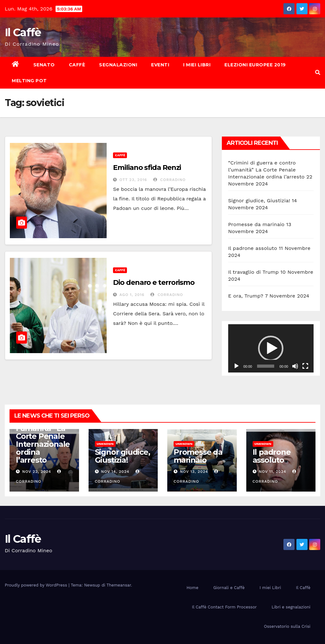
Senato (44, 65)
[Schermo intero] (305, 366)
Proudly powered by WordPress (37, 585)
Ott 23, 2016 (133, 180)
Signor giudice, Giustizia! (259, 201)
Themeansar (119, 585)
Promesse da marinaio (256, 224)
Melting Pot (29, 81)
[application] (271, 348)
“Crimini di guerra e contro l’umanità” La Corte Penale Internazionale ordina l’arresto (266, 170)
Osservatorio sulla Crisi (287, 626)
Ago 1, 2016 (132, 295)
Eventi (160, 65)
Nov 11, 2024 (272, 472)
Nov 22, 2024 (37, 472)
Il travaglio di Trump (254, 272)
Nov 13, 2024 (194, 472)
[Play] (236, 366)
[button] (318, 73)
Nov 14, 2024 (115, 472)
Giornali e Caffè (229, 588)
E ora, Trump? (246, 296)
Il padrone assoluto (253, 248)
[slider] (266, 366)
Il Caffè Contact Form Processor (224, 607)
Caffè (77, 65)
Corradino (169, 180)
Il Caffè (23, 32)
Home (192, 588)
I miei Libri (197, 65)
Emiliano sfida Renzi (147, 168)
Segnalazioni (118, 65)
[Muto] (295, 366)
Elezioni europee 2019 (255, 65)
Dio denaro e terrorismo (154, 282)
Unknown (105, 444)
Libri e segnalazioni (291, 607)
